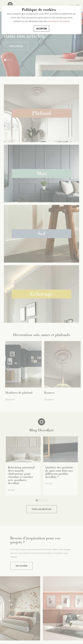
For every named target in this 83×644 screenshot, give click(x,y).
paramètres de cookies (59, 21)
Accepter (42, 29)
